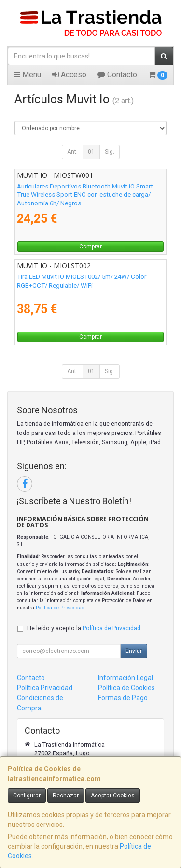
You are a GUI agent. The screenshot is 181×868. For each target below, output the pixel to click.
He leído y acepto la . (84, 628)
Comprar (90, 246)
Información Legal (125, 678)
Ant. (72, 152)
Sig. (110, 152)
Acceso (69, 75)
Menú (27, 75)
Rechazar (66, 796)
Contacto (117, 75)
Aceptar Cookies (113, 796)
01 (91, 152)
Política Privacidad (45, 688)
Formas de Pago (123, 698)
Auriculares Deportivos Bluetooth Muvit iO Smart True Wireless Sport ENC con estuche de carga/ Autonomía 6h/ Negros (85, 195)
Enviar (134, 651)
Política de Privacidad (60, 608)
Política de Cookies (126, 688)
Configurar (27, 796)
